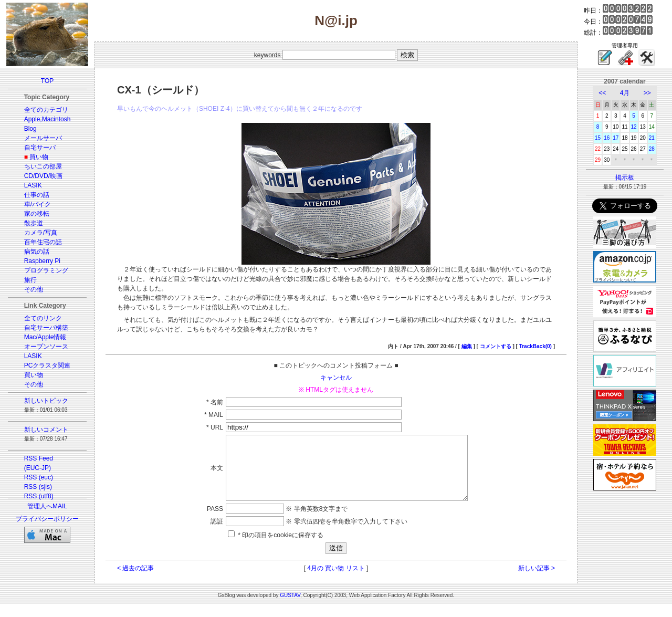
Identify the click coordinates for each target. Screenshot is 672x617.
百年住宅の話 (43, 242)
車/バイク (38, 204)
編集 (467, 346)
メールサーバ (43, 138)
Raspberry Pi (42, 261)
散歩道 (34, 223)
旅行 (30, 280)
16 (607, 138)
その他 (34, 289)
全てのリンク (43, 318)
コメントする (496, 346)
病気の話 (37, 252)
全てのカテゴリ (46, 110)
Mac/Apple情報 (45, 337)
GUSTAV (290, 608)
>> (647, 93)
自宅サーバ (40, 148)
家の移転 (37, 214)
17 (616, 138)
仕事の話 (37, 195)
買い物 (39, 157)
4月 (625, 93)
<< (602, 93)
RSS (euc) (39, 477)
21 (652, 138)
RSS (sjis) (38, 487)
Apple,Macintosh (48, 119)
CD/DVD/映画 (43, 176)
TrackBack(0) (535, 346)
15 (598, 138)
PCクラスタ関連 (48, 365)
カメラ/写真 (41, 233)
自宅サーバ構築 (46, 328)
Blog (30, 129)
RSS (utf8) (39, 496)
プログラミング (46, 270)
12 (634, 127)
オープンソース (46, 347)
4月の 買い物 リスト (336, 581)
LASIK (33, 185)
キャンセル (336, 378)
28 (652, 149)
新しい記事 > (537, 581)
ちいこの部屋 (43, 166)
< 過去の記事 (135, 581)
